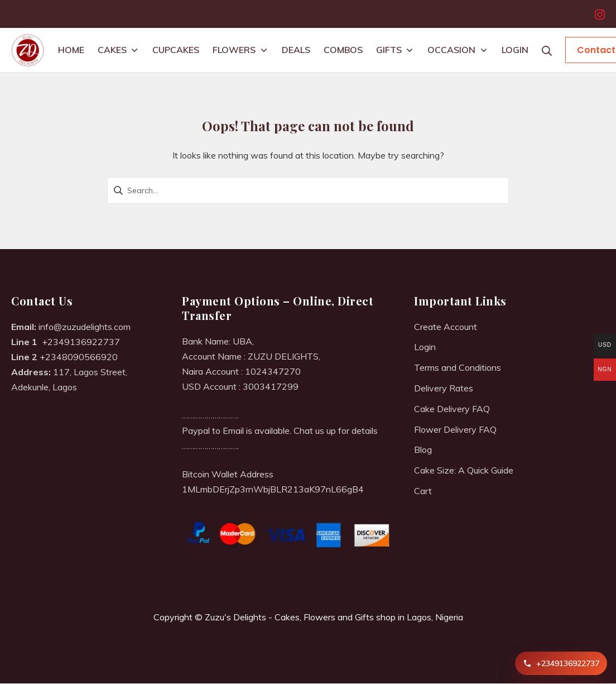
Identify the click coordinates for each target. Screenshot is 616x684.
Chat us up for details (336, 431)
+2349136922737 (81, 342)
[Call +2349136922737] (561, 663)
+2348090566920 (79, 357)
